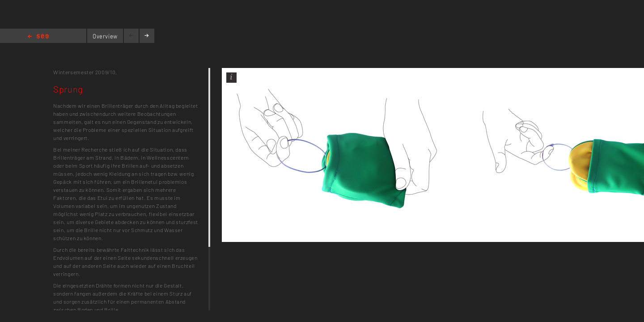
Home (38, 37)
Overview (105, 36)
